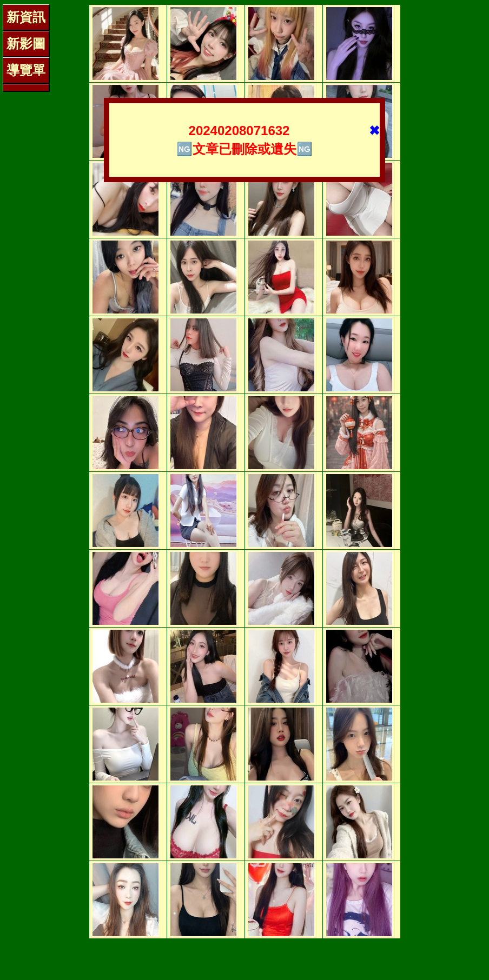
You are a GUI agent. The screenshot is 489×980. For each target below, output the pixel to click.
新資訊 (26, 17)
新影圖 (26, 44)
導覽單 (26, 70)
